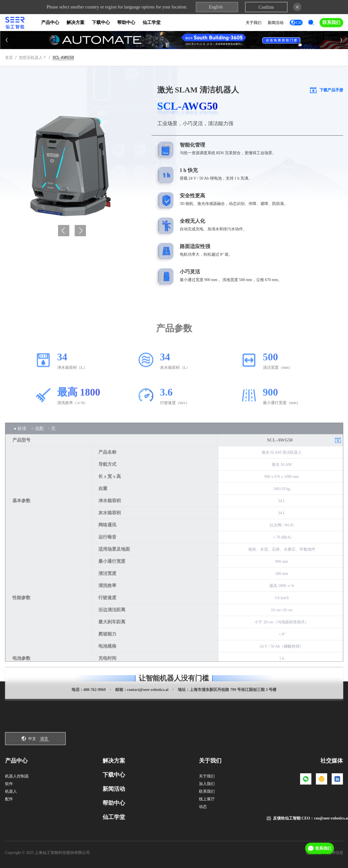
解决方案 (76, 22)
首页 (9, 58)
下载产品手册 (326, 90)
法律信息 (335, 853)
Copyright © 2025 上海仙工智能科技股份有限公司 (48, 853)
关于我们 (254, 23)
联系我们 (331, 22)
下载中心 (101, 22)
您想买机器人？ (33, 58)
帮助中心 (126, 22)
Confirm (266, 7)
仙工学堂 (152, 22)
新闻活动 (276, 23)
